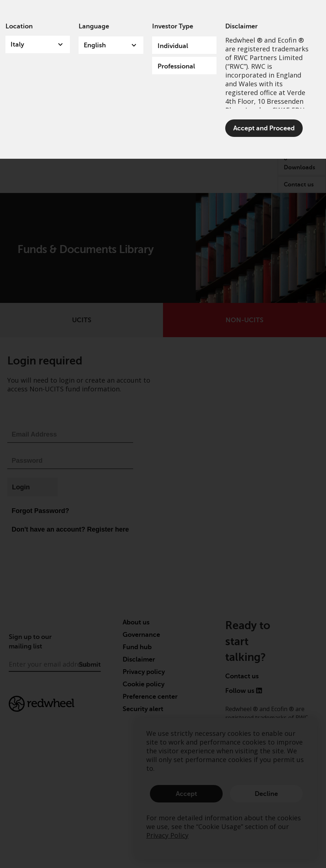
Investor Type (173, 26)
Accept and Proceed (264, 128)
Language (94, 26)
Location (19, 26)
